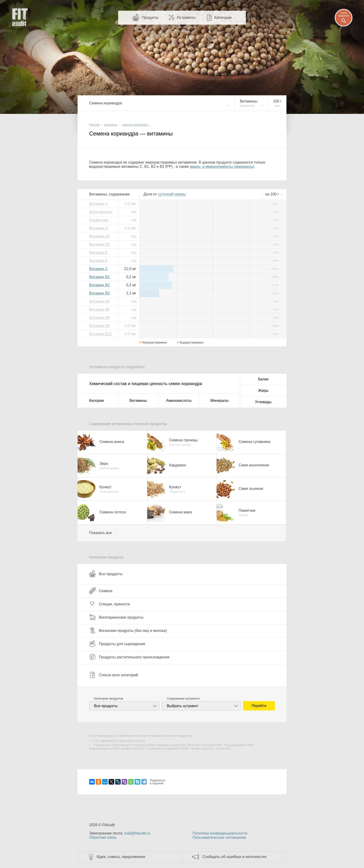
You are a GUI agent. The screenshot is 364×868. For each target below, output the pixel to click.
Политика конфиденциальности (220, 833)
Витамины (138, 401)
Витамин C (98, 269)
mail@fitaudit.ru (137, 833)
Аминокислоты (179, 401)
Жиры (263, 391)
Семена (101, 591)
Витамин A (98, 204)
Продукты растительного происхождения (129, 657)
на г (273, 194)
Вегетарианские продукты (116, 617)
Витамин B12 (100, 334)
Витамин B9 (99, 326)
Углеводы (263, 402)
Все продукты (106, 574)
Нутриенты (186, 18)
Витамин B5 (99, 309)
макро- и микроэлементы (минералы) (222, 167)
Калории (96, 401)
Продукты (150, 18)
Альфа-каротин (102, 220)
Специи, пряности (109, 604)
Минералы (219, 401)
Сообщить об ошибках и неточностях (234, 857)
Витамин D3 (99, 244)
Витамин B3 (99, 293)
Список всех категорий (114, 675)
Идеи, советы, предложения (121, 857)
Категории (223, 18)
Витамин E (98, 252)
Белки (263, 379)
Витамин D (98, 228)
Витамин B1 (99, 277)
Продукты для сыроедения (117, 644)
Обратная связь (103, 837)
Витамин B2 (99, 285)
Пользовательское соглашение (219, 837)
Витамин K (98, 261)
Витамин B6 (99, 318)
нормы (172, 194)
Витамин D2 (99, 236)
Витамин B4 (99, 301)
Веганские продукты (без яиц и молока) (128, 630)
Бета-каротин (101, 212)
